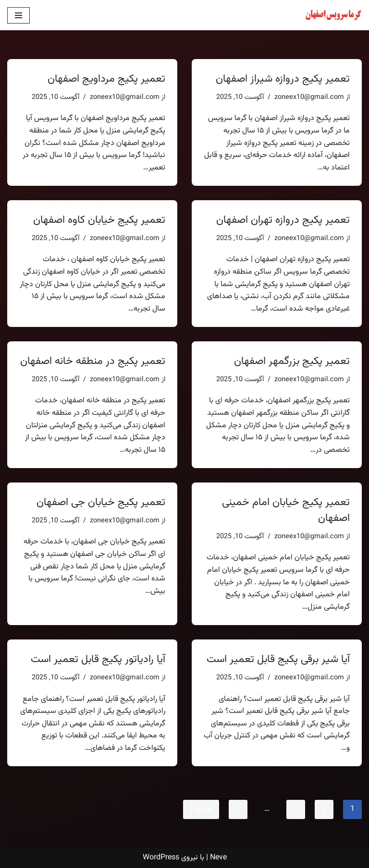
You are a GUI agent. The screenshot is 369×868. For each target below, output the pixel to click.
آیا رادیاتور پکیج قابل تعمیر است (98, 659)
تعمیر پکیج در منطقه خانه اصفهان (93, 361)
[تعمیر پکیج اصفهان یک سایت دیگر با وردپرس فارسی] (333, 15)
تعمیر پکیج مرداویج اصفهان (106, 79)
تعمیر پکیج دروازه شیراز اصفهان (283, 79)
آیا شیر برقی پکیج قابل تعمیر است (278, 659)
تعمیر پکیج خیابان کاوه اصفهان (99, 220)
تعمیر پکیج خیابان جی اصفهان (101, 502)
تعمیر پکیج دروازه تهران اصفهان (283, 220)
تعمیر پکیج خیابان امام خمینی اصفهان (286, 510)
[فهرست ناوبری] (18, 15)
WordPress (161, 858)
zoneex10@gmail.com (309, 97)
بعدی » (201, 809)
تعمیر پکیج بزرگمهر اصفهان (292, 361)
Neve (218, 858)
